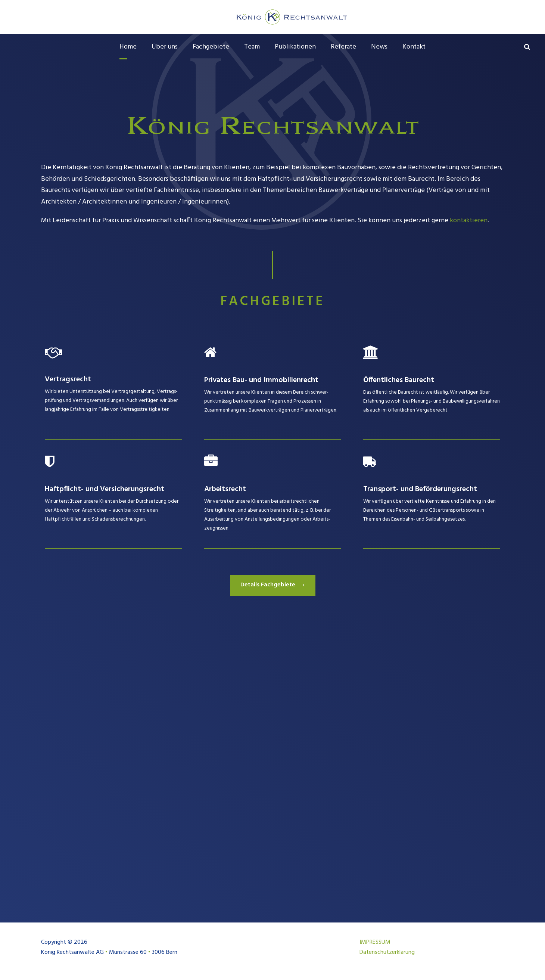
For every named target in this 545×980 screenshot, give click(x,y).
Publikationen (295, 47)
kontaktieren (469, 221)
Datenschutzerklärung (387, 952)
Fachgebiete (211, 47)
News (379, 47)
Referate (343, 47)
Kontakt (414, 47)
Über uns (165, 47)
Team (252, 47)
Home (128, 47)
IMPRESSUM (375, 942)
